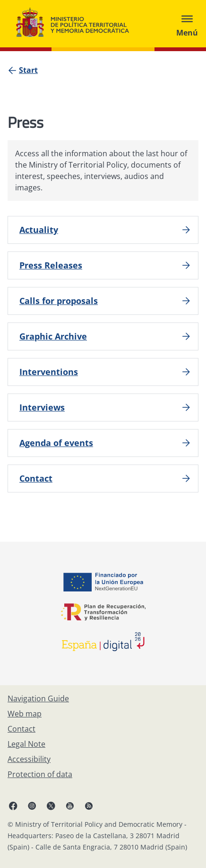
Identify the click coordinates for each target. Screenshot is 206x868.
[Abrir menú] (187, 24)
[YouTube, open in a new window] (70, 805)
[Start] (28, 70)
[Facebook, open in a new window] (13, 805)
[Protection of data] (40, 774)
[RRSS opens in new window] (89, 805)
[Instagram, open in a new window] (32, 805)
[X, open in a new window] (51, 805)
